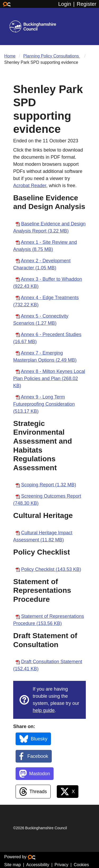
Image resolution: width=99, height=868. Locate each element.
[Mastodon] (35, 774)
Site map (13, 865)
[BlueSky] (33, 739)
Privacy (62, 865)
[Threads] (33, 792)
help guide (44, 710)
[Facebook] (34, 756)
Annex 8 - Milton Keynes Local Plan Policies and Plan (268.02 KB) (49, 379)
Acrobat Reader (30, 186)
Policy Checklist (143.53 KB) (51, 569)
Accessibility (38, 865)
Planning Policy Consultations (52, 56)
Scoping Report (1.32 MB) (49, 485)
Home (10, 56)
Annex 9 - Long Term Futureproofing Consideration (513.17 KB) (44, 404)
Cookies (81, 865)
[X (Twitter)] (68, 792)
